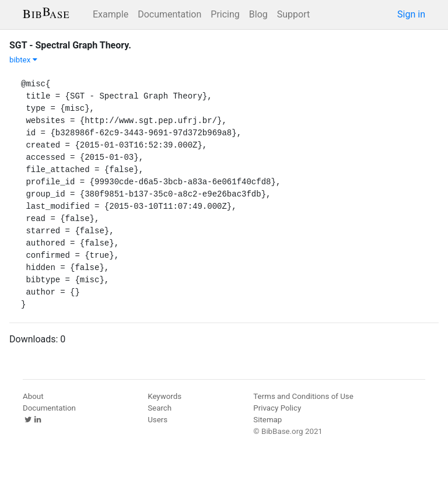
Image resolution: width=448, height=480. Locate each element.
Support (293, 14)
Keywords (164, 396)
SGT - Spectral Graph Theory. (70, 45)
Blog (258, 14)
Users (157, 420)
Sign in (411, 14)
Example (111, 14)
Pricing (225, 14)
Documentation (169, 14)
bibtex (23, 60)
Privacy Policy (277, 408)
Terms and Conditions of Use (303, 396)
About (33, 396)
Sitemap (267, 420)
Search (160, 408)
